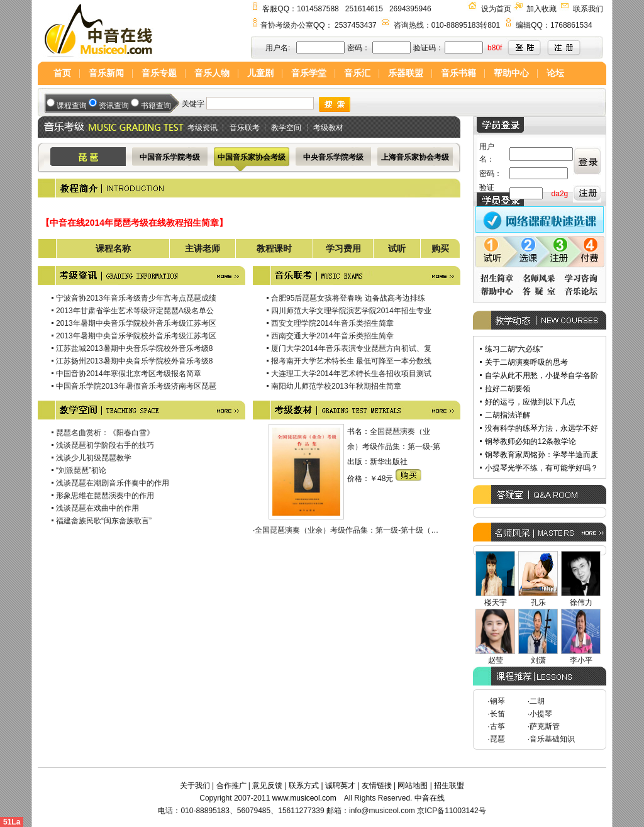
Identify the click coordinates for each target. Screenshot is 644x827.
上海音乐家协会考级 (415, 157)
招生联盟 (449, 785)
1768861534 (571, 25)
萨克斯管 (545, 726)
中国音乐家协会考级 (252, 157)
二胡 (537, 701)
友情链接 (377, 785)
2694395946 (410, 9)
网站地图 (413, 785)
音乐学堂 (309, 73)
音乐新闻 (106, 73)
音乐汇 (357, 73)
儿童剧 (260, 73)
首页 (62, 73)
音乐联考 (245, 128)
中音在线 (430, 798)
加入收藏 (541, 9)
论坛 (555, 73)
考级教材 (328, 128)
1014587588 (318, 9)
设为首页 (496, 9)
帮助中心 (511, 73)
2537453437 (356, 25)
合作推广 (231, 785)
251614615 (364, 9)
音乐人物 (212, 73)
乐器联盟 (406, 73)
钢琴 (497, 701)
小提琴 (541, 714)
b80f (495, 48)
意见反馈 (267, 785)
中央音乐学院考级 (333, 157)
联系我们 (588, 9)
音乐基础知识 (552, 739)
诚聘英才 (340, 785)
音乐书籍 (458, 73)
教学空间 (286, 128)
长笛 (497, 714)
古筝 (497, 726)
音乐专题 (159, 73)
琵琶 (497, 739)
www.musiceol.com (304, 798)
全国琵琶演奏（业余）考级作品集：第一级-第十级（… (347, 530)
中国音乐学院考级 (170, 157)
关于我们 (195, 785)
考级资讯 (203, 128)
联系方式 (304, 785)
